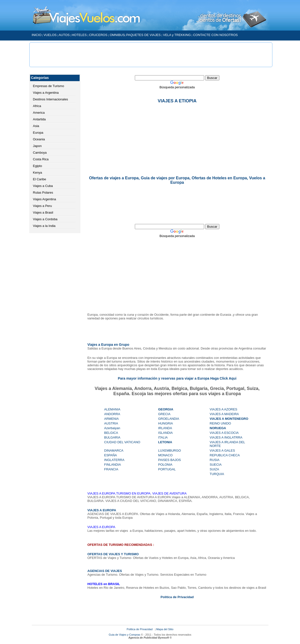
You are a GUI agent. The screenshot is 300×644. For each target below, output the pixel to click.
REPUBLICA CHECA (225, 455)
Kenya (38, 173)
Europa (38, 133)
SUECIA (216, 465)
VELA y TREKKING (176, 35)
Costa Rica (41, 159)
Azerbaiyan (112, 428)
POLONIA (165, 465)
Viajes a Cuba (43, 186)
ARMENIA (112, 419)
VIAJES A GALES (222, 451)
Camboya (40, 153)
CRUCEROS (98, 35)
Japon (37, 146)
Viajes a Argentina (46, 93)
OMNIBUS (117, 35)
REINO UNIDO (221, 423)
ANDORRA (113, 414)
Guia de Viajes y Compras (125, 635)
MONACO (166, 455)
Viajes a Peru (43, 206)
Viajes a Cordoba (45, 219)
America (39, 113)
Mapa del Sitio (165, 629)
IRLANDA (165, 428)
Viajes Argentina (45, 199)
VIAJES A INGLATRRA (226, 437)
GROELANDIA (169, 419)
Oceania (39, 139)
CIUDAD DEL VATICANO (122, 442)
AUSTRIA (111, 423)
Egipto (38, 166)
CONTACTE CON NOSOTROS (215, 35)
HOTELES (80, 35)
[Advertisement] (151, 55)
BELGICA (111, 433)
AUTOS (65, 35)
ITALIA (163, 437)
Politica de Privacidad (140, 629)
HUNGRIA (166, 423)
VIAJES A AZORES (224, 409)
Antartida (39, 119)
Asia (36, 126)
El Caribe (40, 179)
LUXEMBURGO (170, 451)
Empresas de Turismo (49, 86)
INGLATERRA (114, 460)
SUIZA (214, 469)
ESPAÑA (111, 455)
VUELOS (50, 35)
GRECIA (164, 414)
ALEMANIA (112, 409)
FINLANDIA (113, 465)
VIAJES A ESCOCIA (224, 433)
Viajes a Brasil (43, 212)
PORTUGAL (167, 469)
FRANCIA (111, 469)
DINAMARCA (114, 451)
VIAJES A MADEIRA (224, 414)
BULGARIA (112, 437)
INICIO (37, 35)
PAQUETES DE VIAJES (144, 35)
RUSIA (215, 460)
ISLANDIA (166, 433)
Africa (37, 106)
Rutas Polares (43, 193)
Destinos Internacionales (51, 99)
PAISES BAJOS (170, 460)
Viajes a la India (44, 226)
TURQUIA (217, 474)
